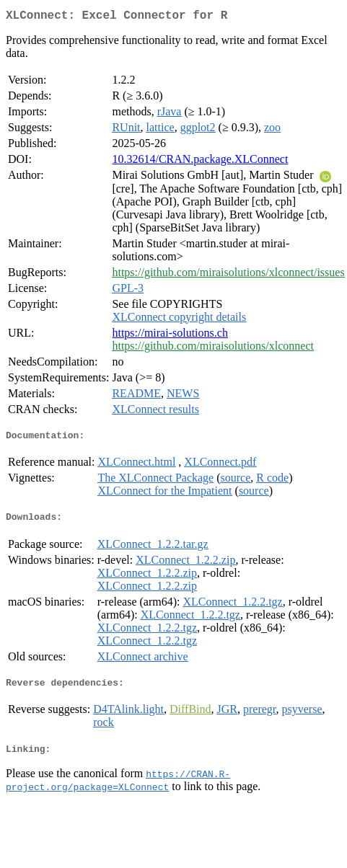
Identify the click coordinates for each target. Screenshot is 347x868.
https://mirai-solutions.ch (170, 336)
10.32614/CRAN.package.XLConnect (200, 162)
